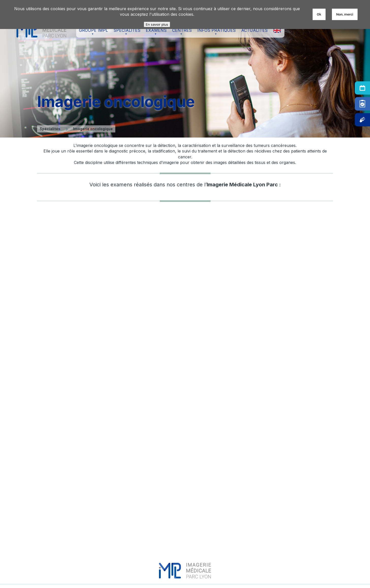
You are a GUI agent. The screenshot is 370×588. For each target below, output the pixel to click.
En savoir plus (157, 24)
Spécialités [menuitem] (126, 33)
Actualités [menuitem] (254, 30)
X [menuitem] (277, 30)
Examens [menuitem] (155, 33)
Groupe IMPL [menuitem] (92, 33)
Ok (319, 14)
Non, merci (345, 14)
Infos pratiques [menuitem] (215, 33)
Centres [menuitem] (181, 33)
